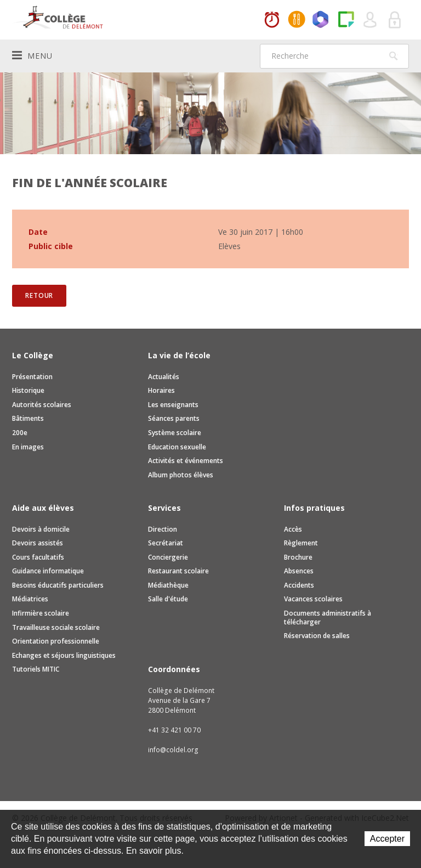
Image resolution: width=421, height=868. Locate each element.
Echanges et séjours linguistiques (64, 655)
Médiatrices (30, 599)
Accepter (387, 839)
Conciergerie (168, 557)
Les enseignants (173, 405)
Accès (293, 529)
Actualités (164, 377)
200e (20, 433)
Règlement (301, 543)
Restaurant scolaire (178, 571)
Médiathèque (168, 585)
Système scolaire (175, 433)
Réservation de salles (317, 636)
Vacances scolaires (313, 599)
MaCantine (297, 20)
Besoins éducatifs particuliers (58, 585)
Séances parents (174, 418)
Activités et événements (186, 461)
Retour (39, 295)
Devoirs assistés (38, 543)
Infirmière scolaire (41, 613)
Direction (163, 529)
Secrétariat (166, 543)
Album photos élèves (181, 475)
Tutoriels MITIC (36, 669)
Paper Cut (346, 20)
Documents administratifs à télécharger (328, 618)
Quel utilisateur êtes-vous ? (371, 20)
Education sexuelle (177, 447)
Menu (32, 55)
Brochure (298, 557)
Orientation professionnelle (56, 641)
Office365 (321, 20)
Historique (28, 390)
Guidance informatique (48, 571)
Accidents (299, 585)
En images (28, 447)
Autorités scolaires (42, 405)
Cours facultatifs (38, 557)
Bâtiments (28, 418)
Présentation (32, 377)
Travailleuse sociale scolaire (56, 627)
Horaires (272, 20)
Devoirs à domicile (41, 529)
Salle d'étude (168, 599)
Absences (299, 571)
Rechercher (394, 56)
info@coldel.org (173, 750)
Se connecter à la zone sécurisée (395, 20)
